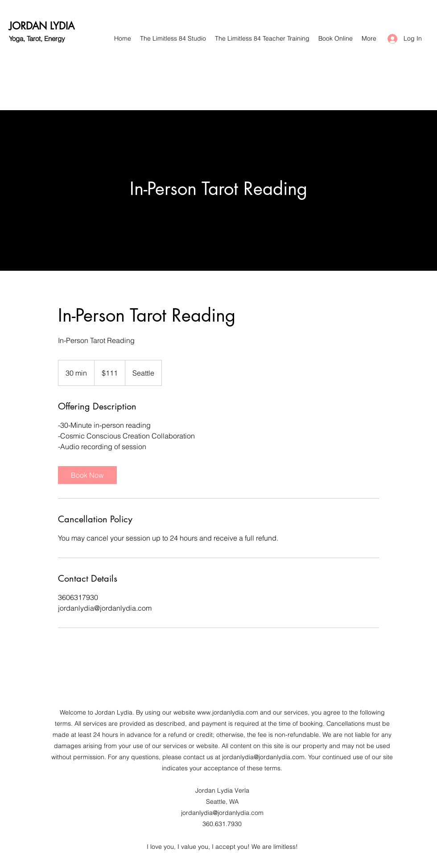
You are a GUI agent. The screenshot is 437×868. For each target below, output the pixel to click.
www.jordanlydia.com (228, 712)
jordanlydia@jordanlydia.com (263, 757)
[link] (87, 475)
